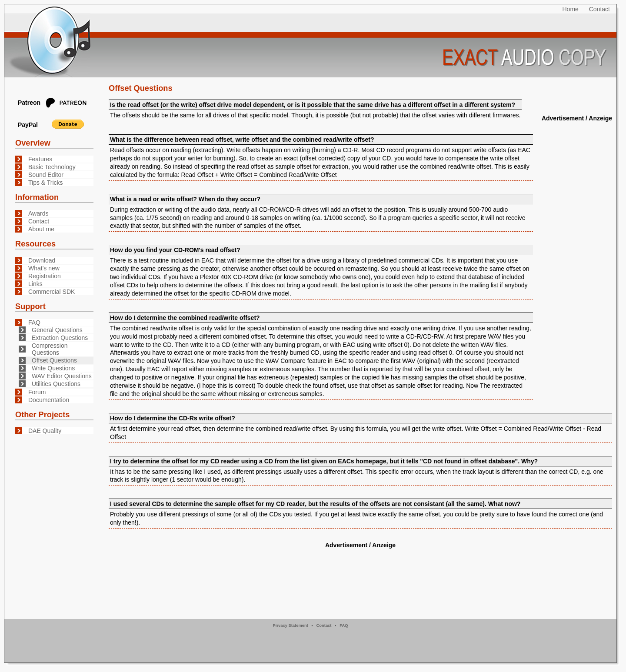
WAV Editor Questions (62, 376)
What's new (44, 268)
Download (42, 260)
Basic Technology (52, 167)
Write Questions (53, 368)
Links (35, 284)
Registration (45, 276)
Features (40, 159)
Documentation (49, 400)
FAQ (34, 323)
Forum (37, 392)
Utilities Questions (56, 384)
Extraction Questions (60, 338)
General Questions (57, 330)
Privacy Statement (291, 625)
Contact (599, 9)
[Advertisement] (576, 254)
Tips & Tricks (46, 183)
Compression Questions (50, 349)
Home (571, 9)
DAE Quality (45, 431)
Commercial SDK (52, 292)
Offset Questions (54, 360)
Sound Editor (46, 175)
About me (41, 229)
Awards (38, 213)
